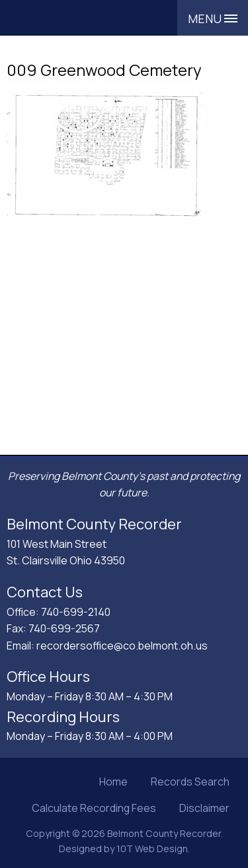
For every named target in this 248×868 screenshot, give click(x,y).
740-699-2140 (76, 612)
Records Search (190, 782)
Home (113, 782)
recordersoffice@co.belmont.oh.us (122, 646)
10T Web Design (152, 849)
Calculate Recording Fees (94, 808)
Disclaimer (204, 808)
